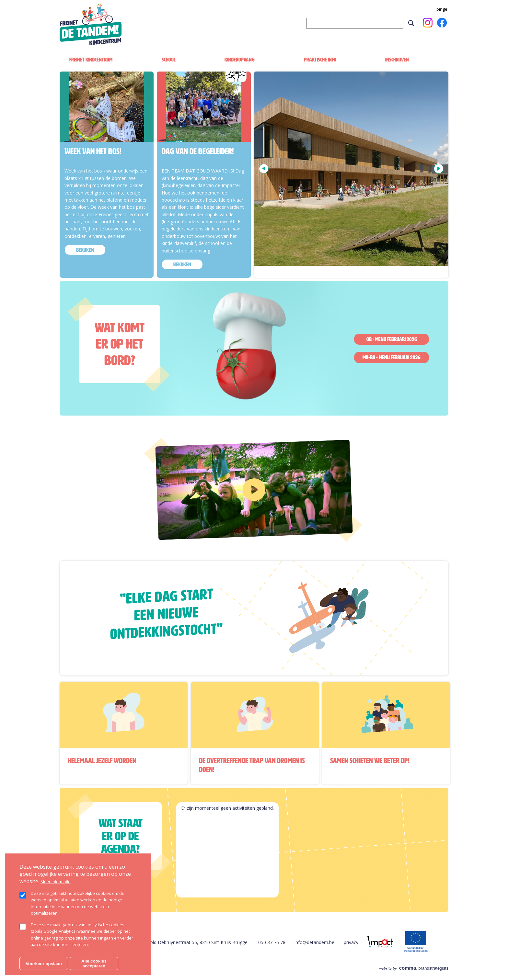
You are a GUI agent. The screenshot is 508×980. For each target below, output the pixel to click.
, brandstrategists (414, 968)
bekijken (85, 250)
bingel (442, 9)
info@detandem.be (314, 942)
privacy (351, 942)
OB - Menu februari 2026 (392, 339)
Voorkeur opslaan (44, 964)
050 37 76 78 (272, 942)
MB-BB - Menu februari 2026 (392, 357)
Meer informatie (56, 882)
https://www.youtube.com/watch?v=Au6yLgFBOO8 (208, 448)
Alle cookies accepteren (94, 963)
